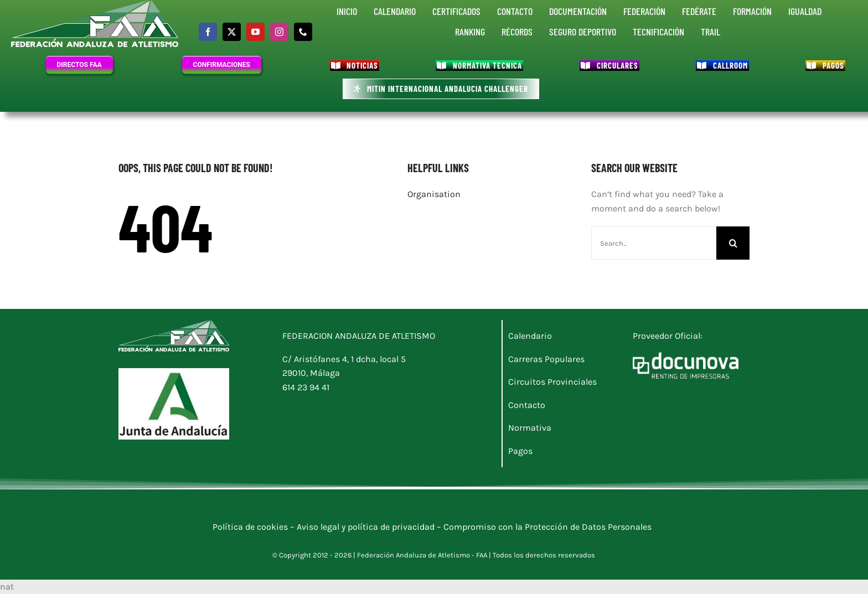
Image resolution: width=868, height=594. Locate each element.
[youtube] (255, 32)
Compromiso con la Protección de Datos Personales (550, 527)
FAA (482, 555)
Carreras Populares (546, 359)
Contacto (527, 405)
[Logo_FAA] (174, 324)
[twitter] (232, 32)
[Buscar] (733, 243)
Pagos (520, 451)
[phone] (303, 32)
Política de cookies (251, 527)
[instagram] (279, 32)
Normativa (530, 428)
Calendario (530, 336)
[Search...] (654, 243)
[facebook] (208, 32)
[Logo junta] (174, 372)
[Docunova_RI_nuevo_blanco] (686, 356)
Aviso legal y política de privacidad (366, 527)
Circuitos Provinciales (552, 382)
